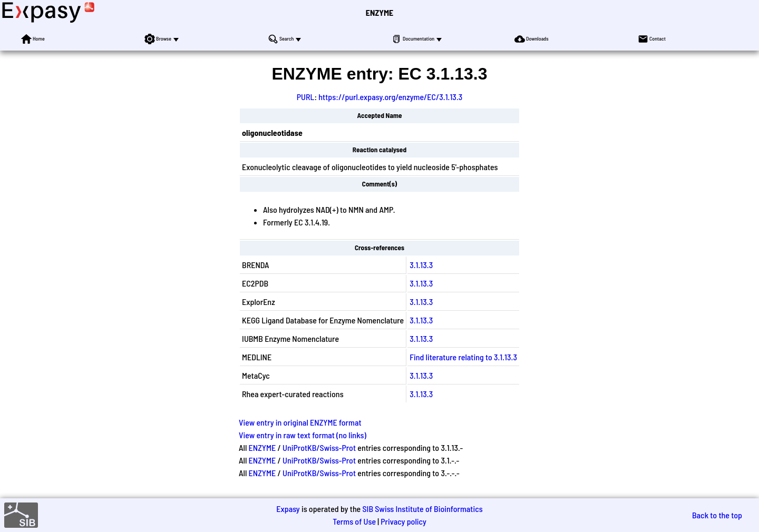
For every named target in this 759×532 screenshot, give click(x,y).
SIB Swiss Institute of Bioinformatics (422, 509)
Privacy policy (403, 521)
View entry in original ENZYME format (300, 422)
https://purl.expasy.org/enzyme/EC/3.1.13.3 (390, 97)
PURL (306, 97)
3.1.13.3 (421, 265)
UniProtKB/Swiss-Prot (319, 447)
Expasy (288, 509)
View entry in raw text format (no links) (303, 435)
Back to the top (717, 515)
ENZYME (379, 12)
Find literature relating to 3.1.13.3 (463, 357)
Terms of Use (354, 521)
